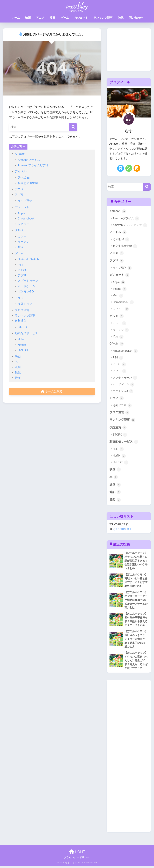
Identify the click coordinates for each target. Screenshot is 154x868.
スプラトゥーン (28, 281)
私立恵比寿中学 (28, 183)
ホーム (16, 18)
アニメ (40, 18)
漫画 (53, 18)
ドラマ (19, 298)
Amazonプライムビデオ (33, 165)
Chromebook (26, 219)
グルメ (19, 230)
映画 (28, 18)
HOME (77, 854)
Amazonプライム (29, 160)
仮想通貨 (21, 321)
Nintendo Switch (28, 259)
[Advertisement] (129, 50)
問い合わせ (136, 18)
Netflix (22, 345)
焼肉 (21, 247)
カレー (22, 236)
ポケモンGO (26, 292)
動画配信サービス (26, 333)
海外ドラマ (25, 304)
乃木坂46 (24, 178)
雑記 (121, 18)
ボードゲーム (26, 286)
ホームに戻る (52, 392)
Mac (118, 296)
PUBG (22, 270)
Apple (21, 213)
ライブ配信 (25, 201)
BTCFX (23, 327)
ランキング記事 (103, 18)
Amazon (20, 154)
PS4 (20, 265)
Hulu (21, 339)
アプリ (19, 195)
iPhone (120, 289)
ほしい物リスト (122, 530)
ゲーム (65, 18)
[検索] (73, 127)
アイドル (21, 171)
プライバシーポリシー (77, 859)
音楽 (18, 378)
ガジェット (81, 18)
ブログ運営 (22, 310)
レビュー (24, 224)
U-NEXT (23, 350)
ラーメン (24, 242)
